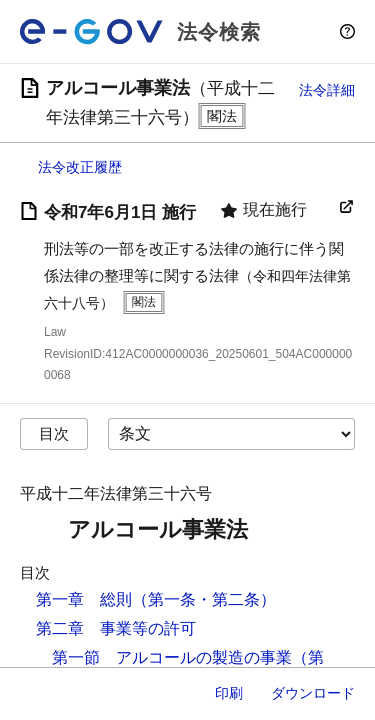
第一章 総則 (84, 599)
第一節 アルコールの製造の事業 (172, 657)
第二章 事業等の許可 (116, 628)
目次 (54, 433)
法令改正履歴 (80, 167)
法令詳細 (327, 90)
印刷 (229, 693)
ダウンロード (313, 693)
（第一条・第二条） (204, 599)
